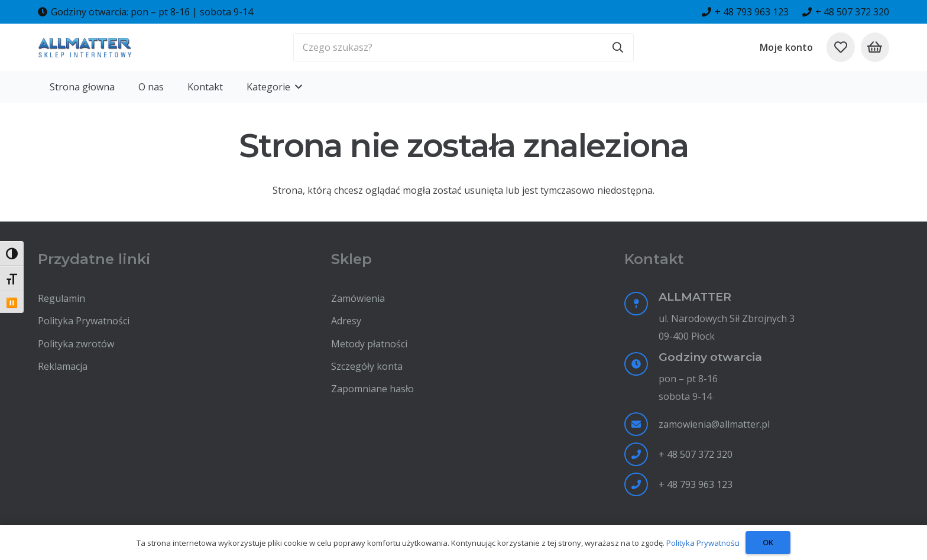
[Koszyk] (875, 47)
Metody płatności (369, 344)
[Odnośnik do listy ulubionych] (841, 47)
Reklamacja (63, 366)
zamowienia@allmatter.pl (714, 424)
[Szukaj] (618, 47)
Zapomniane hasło (372, 389)
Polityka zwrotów (76, 344)
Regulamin (61, 298)
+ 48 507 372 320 (696, 454)
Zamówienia (358, 298)
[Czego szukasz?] (463, 47)
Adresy (346, 321)
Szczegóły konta (367, 366)
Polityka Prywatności (84, 321)
